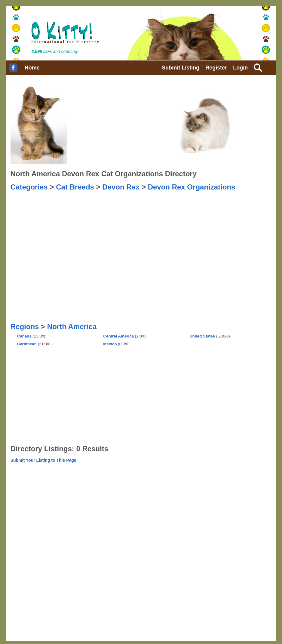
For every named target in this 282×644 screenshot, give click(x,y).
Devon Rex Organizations (192, 187)
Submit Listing (181, 68)
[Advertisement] (41, 206)
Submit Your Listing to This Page (43, 460)
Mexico (110, 344)
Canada (24, 336)
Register (216, 68)
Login (240, 68)
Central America (118, 336)
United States (202, 336)
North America (72, 327)
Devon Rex (121, 187)
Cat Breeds (75, 187)
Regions (25, 327)
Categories (29, 187)
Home (32, 68)
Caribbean (27, 344)
